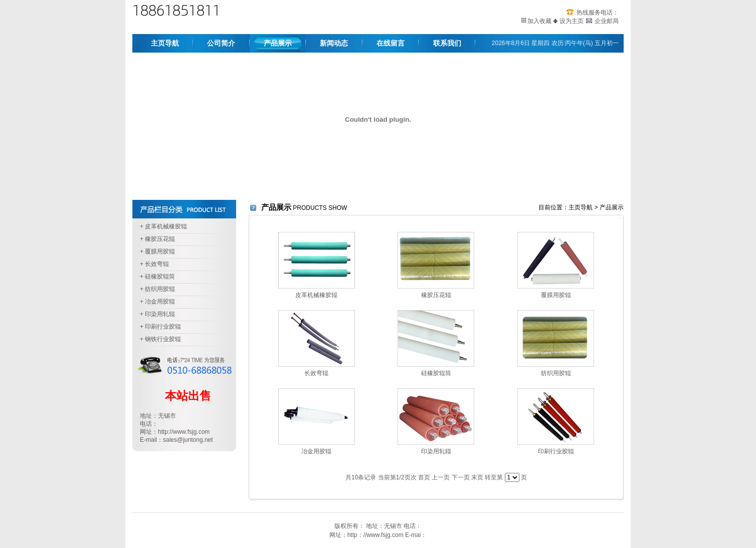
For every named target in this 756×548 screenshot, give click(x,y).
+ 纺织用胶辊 (157, 289)
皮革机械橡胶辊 (316, 295)
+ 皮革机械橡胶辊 (163, 226)
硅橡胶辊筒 (436, 373)
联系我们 (447, 43)
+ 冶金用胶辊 (157, 302)
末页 (477, 477)
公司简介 (221, 43)
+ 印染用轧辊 (157, 314)
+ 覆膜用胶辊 (157, 251)
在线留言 (391, 43)
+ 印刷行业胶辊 (160, 327)
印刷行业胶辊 (556, 451)
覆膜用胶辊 (556, 295)
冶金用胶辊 (316, 451)
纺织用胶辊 (556, 373)
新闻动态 (334, 43)
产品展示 (278, 43)
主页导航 (165, 43)
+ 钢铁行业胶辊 (160, 339)
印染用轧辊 (436, 451)
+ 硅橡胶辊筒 (157, 277)
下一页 (461, 477)
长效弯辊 (316, 373)
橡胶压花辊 (436, 295)
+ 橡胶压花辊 (157, 239)
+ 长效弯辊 (154, 264)
